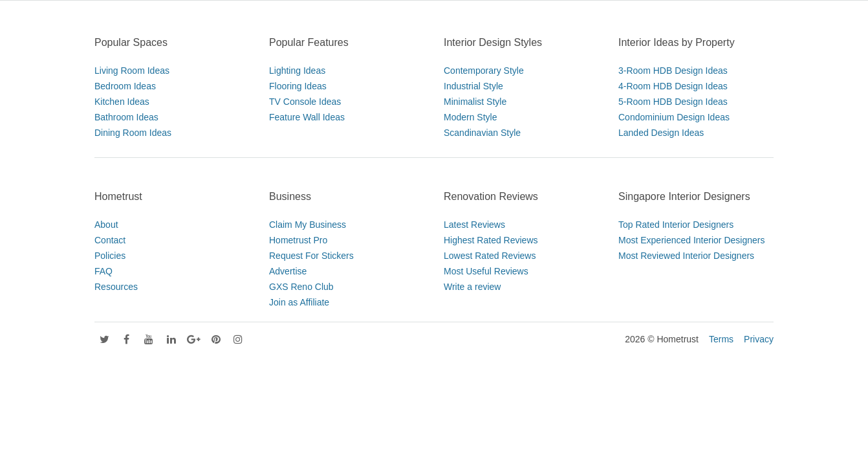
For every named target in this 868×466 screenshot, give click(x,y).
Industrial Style (473, 86)
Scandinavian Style (482, 133)
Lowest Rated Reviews (490, 256)
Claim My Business (308, 225)
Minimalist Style (475, 102)
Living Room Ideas (132, 71)
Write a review (472, 287)
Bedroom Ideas (125, 86)
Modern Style (470, 117)
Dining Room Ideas (133, 133)
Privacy (759, 339)
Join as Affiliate (299, 302)
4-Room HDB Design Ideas (673, 86)
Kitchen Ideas (122, 102)
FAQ (103, 271)
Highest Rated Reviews (491, 240)
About (106, 225)
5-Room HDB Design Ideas (673, 102)
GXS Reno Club (301, 287)
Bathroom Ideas (126, 117)
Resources (116, 287)
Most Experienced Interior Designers (691, 240)
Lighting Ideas (297, 71)
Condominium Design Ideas (674, 117)
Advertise (288, 271)
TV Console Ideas (305, 102)
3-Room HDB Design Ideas (673, 71)
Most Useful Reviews (486, 271)
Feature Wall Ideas (307, 117)
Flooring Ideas (298, 86)
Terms (721, 339)
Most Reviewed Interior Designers (686, 256)
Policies (110, 256)
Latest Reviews (474, 225)
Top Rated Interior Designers (676, 225)
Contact (110, 240)
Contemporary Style (484, 71)
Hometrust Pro (298, 240)
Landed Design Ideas (661, 133)
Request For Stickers (311, 256)
